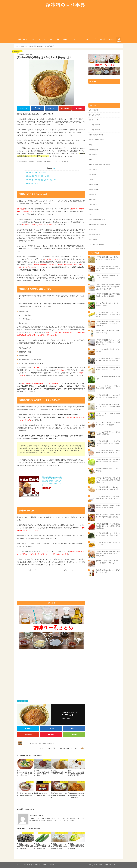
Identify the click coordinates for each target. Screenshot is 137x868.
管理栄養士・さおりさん (38, 816)
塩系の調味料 (93, 155)
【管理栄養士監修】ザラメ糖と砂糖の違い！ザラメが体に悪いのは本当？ (108, 497)
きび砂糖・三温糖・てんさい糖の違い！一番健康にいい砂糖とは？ (107, 561)
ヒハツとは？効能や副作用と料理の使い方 (108, 377)
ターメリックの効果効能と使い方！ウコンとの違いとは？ (108, 543)
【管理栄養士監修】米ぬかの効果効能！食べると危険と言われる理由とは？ (107, 259)
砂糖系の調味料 (94, 184)
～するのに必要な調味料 (96, 244)
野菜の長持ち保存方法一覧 (97, 219)
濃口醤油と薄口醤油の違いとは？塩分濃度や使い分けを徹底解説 (108, 506)
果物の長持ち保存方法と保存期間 (99, 165)
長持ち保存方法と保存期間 (97, 224)
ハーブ (94, 39)
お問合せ (112, 39)
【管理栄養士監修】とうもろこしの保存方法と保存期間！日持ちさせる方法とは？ (108, 314)
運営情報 (36, 865)
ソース (73, 39)
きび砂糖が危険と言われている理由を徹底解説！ (108, 469)
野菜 (90, 214)
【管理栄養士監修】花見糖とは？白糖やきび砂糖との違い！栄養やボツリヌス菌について (108, 323)
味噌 (58, 39)
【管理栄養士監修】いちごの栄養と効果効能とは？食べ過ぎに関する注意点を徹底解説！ (108, 526)
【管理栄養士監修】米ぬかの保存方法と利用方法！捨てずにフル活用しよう (108, 368)
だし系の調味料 (94, 110)
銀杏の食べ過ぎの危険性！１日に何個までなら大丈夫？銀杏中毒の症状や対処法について (108, 480)
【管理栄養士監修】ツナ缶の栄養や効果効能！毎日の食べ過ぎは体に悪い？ (108, 451)
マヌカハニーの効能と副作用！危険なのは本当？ (108, 350)
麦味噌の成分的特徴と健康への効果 (37, 176)
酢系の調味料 (93, 204)
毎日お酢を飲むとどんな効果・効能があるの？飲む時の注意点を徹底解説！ (108, 515)
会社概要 (44, 865)
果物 (90, 160)
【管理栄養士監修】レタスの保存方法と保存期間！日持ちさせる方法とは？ (108, 460)
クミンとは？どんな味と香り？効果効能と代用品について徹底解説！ (108, 423)
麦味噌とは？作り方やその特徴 (35, 172)
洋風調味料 (92, 175)
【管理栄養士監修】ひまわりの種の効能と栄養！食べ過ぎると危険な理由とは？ (108, 360)
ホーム (19, 865)
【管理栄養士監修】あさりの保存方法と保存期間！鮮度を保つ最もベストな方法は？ (108, 443)
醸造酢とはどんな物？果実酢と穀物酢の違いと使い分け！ (108, 331)
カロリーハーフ (94, 120)
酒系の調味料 (93, 199)
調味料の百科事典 (103, 865)
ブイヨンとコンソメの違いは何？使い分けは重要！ (108, 414)
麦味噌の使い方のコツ (32, 184)
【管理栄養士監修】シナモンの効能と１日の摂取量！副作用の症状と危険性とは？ (108, 268)
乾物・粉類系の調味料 (96, 135)
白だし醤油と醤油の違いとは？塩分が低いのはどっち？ (108, 571)
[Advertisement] (69, 24)
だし (81, 39)
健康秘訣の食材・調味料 (96, 140)
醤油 (51, 39)
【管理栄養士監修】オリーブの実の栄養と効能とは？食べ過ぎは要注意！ (108, 396)
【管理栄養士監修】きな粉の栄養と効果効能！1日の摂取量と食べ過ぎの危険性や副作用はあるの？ (108, 286)
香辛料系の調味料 (94, 234)
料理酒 (65, 39)
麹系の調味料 (93, 239)
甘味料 (91, 180)
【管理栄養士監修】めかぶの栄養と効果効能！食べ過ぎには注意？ (108, 295)
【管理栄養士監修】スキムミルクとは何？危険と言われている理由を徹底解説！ (108, 406)
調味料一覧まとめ (23, 39)
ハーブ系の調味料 (94, 130)
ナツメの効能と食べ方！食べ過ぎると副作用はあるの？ (108, 304)
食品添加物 (92, 229)
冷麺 (90, 145)
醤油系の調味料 (94, 209)
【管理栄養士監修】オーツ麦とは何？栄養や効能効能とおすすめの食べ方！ (108, 488)
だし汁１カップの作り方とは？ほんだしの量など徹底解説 (108, 433)
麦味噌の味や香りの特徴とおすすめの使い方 (40, 180)
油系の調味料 (93, 170)
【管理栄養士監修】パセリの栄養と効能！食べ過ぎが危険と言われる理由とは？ (108, 535)
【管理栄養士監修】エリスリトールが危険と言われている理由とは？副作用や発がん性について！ (108, 342)
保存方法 (102, 39)
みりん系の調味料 (94, 115)
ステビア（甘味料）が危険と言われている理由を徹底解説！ (108, 276)
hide (54, 168)
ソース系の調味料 (94, 125)
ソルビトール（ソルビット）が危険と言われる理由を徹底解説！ (108, 387)
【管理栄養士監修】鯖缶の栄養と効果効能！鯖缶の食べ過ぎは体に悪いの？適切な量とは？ (108, 553)
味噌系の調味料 (23, 701)
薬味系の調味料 (94, 189)
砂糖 (33, 39)
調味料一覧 (92, 194)
